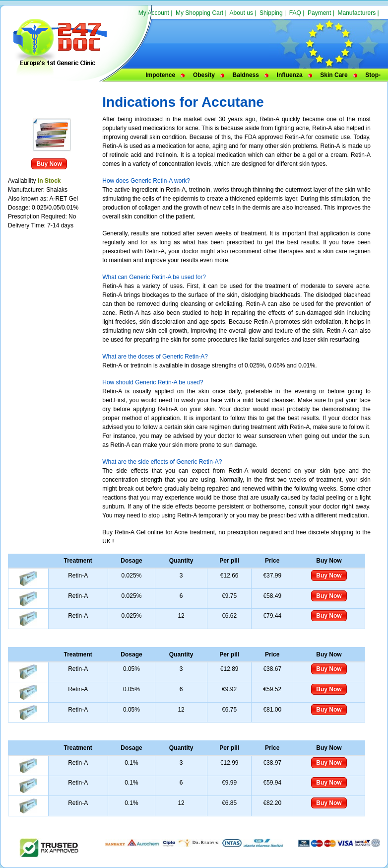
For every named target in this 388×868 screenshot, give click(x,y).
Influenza (290, 75)
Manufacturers (356, 13)
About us (241, 13)
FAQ (295, 13)
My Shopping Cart (199, 13)
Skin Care (334, 75)
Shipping (271, 13)
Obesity (204, 75)
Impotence (160, 75)
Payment (319, 13)
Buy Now (49, 164)
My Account (154, 13)
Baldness (246, 75)
